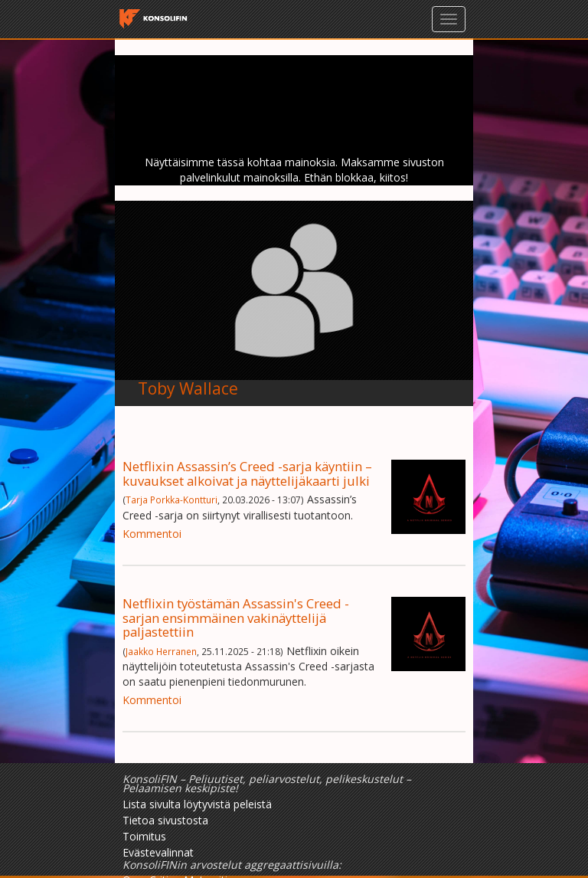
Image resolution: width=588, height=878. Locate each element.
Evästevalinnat (158, 852)
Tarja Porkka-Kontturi (171, 500)
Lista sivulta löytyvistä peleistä (197, 804)
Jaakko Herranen (161, 651)
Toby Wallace (188, 388)
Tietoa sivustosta (165, 820)
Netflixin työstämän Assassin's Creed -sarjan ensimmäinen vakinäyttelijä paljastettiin (236, 618)
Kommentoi (152, 534)
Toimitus (144, 836)
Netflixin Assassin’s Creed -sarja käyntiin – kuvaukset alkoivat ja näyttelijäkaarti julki (247, 473)
